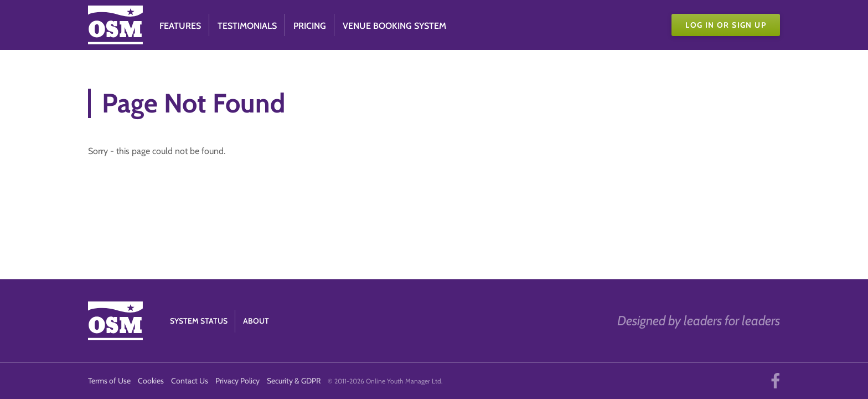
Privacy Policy (237, 381)
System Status (199, 321)
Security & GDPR (294, 381)
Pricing (310, 26)
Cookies (151, 381)
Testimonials (247, 26)
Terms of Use (109, 381)
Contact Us (190, 381)
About (256, 321)
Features (180, 26)
